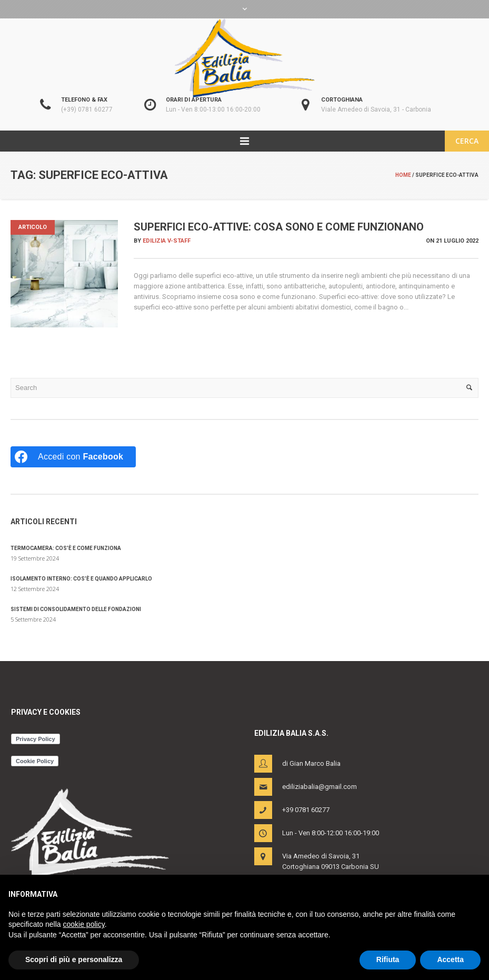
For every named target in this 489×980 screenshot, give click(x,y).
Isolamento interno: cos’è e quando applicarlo (81, 579)
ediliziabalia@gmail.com (320, 787)
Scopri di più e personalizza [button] (74, 959)
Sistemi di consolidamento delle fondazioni (76, 609)
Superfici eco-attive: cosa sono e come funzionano (279, 227)
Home (403, 175)
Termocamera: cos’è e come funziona (66, 548)
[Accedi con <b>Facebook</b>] (73, 457)
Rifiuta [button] (388, 959)
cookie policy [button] (84, 924)
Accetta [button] (450, 959)
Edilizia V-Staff (167, 241)
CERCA (467, 141)
